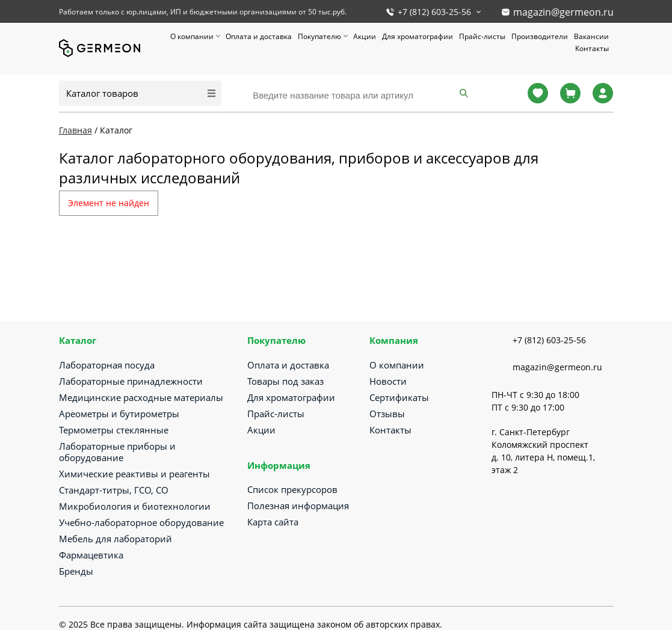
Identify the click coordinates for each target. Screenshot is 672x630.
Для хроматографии (418, 36)
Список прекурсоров (292, 489)
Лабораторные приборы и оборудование (117, 452)
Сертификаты (399, 397)
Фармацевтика (91, 555)
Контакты (592, 48)
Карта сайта (273, 522)
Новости (388, 381)
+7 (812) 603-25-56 (434, 12)
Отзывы (387, 414)
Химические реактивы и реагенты (134, 474)
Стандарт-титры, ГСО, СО (114, 490)
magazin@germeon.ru (563, 12)
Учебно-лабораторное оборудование (141, 522)
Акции (365, 36)
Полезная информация (298, 506)
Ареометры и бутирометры (119, 414)
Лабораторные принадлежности (131, 381)
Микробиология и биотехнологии (135, 506)
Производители (540, 36)
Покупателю (319, 36)
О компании (192, 36)
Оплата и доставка (259, 36)
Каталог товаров (102, 93)
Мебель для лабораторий (116, 539)
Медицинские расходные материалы (141, 397)
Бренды (76, 571)
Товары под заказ (285, 381)
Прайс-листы (482, 36)
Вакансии (591, 36)
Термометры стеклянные (114, 430)
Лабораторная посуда (107, 365)
